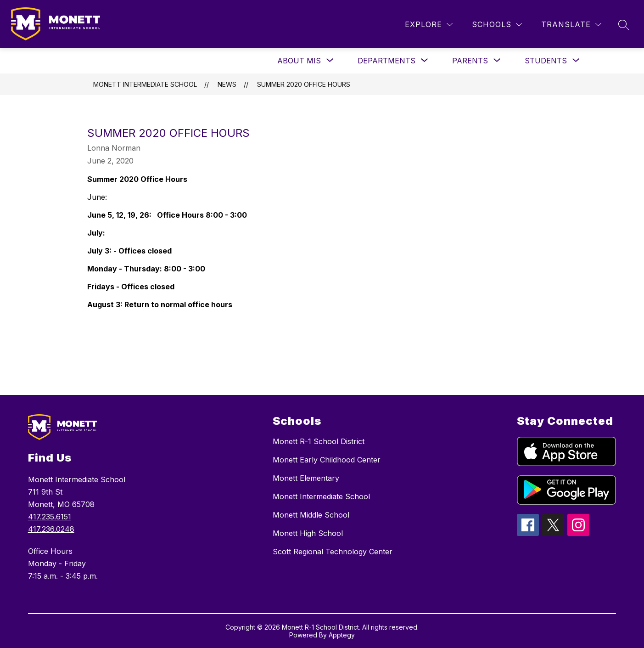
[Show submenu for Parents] (470, 61)
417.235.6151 (50, 517)
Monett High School (308, 533)
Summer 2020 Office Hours (304, 84)
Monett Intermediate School (145, 84)
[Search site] (624, 25)
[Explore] (429, 25)
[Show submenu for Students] (546, 61)
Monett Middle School (311, 515)
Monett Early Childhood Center (327, 460)
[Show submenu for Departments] (386, 61)
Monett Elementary (306, 478)
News (227, 84)
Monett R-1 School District (319, 441)
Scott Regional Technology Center (333, 552)
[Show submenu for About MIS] (299, 61)
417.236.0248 (51, 529)
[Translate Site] (571, 25)
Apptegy (342, 635)
